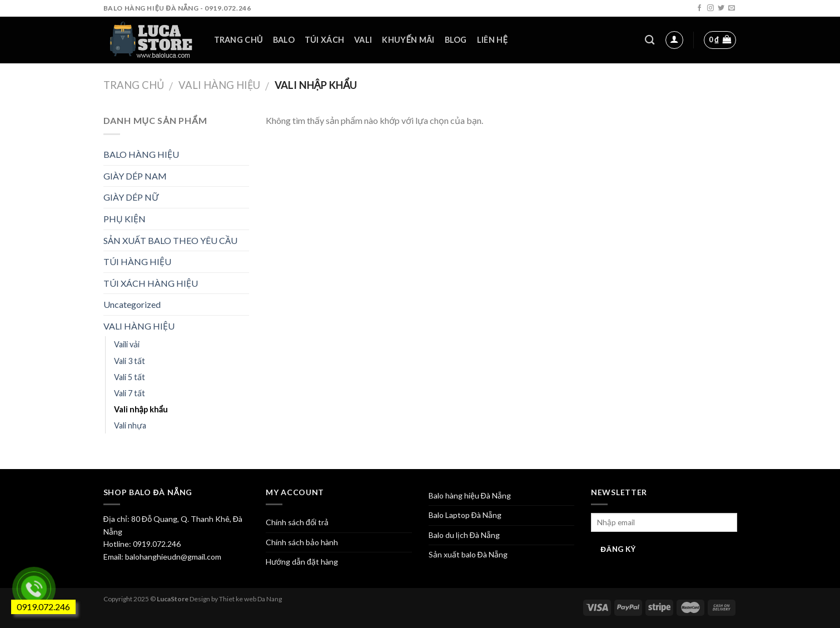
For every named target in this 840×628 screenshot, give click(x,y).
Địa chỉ (115, 519)
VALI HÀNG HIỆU (219, 85)
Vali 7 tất (130, 393)
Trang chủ (238, 40)
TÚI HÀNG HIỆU (137, 261)
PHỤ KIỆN (125, 219)
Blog (456, 40)
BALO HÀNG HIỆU (141, 154)
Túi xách (324, 40)
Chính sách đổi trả (297, 522)
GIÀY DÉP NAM (135, 176)
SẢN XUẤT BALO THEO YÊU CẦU (170, 240)
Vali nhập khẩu (141, 409)
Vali (363, 40)
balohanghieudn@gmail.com (172, 557)
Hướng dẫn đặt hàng (302, 562)
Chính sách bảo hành (302, 542)
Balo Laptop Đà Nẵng (465, 515)
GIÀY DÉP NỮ (131, 197)
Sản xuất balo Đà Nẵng (468, 554)
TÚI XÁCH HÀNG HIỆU (151, 283)
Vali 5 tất (130, 377)
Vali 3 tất (130, 361)
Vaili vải (127, 344)
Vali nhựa (130, 425)
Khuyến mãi (408, 40)
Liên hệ (492, 40)
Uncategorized (132, 304)
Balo (284, 40)
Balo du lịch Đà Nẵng (464, 535)
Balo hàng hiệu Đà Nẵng (470, 495)
